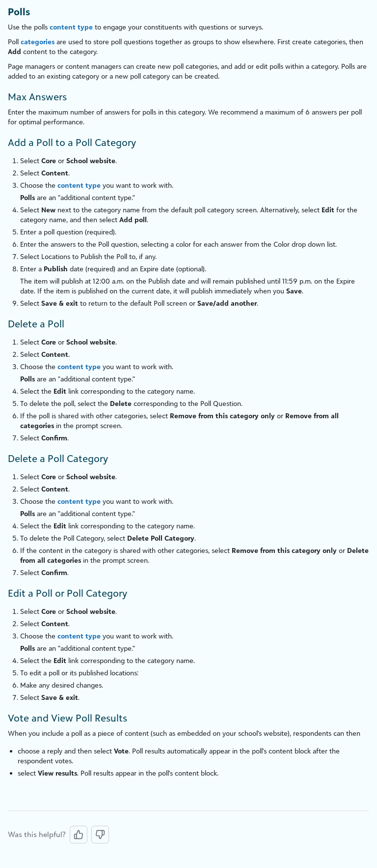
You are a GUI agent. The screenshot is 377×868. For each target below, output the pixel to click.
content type (71, 27)
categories (38, 42)
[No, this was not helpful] (100, 835)
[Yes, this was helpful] (79, 835)
